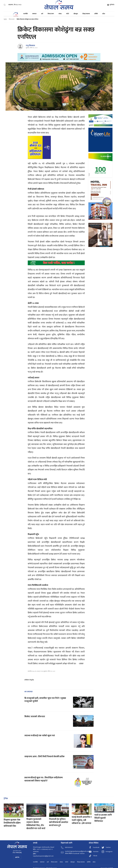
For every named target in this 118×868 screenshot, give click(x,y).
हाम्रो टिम (17, 857)
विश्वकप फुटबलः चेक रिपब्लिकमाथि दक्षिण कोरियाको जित (12, 823)
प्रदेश (104, 14)
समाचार (34, 14)
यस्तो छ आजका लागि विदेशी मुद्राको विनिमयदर (103, 818)
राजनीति (25, 14)
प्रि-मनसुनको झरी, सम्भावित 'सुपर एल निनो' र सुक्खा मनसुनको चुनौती (45, 700)
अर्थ (42, 14)
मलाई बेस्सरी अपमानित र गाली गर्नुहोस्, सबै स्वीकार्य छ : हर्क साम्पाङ (82, 820)
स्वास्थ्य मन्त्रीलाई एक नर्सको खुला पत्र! (40, 736)
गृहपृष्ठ (5, 19)
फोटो (68, 14)
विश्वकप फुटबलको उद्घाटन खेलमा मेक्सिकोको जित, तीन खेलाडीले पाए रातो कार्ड (36, 824)
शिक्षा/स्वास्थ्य (86, 14)
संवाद (60, 14)
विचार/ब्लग (51, 14)
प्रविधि (96, 14)
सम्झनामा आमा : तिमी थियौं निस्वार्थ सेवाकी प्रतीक (44, 757)
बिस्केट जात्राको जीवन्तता (35, 717)
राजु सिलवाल (30, 46)
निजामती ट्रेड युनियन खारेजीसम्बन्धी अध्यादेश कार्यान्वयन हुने (59, 822)
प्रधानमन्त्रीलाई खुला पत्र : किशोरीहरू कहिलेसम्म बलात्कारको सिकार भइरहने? (44, 779)
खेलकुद (76, 14)
